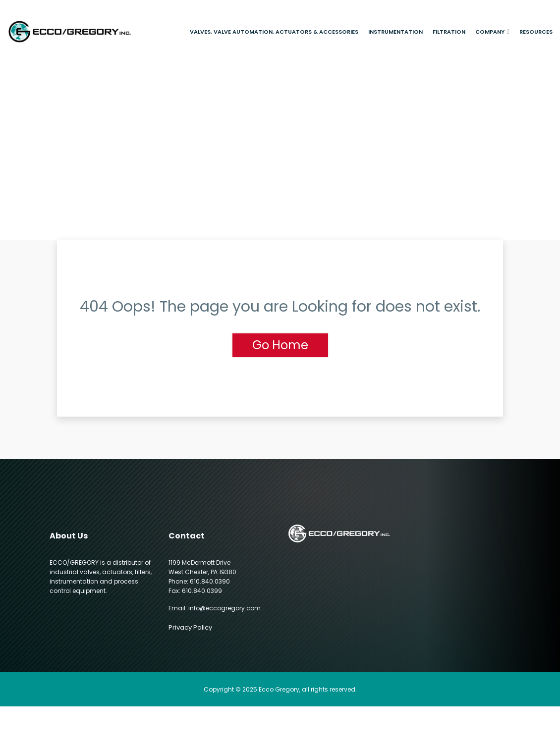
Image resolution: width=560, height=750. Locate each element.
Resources (536, 32)
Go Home (280, 345)
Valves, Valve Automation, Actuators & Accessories (274, 32)
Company (490, 32)
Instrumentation (395, 32)
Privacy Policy (190, 627)
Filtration (449, 32)
